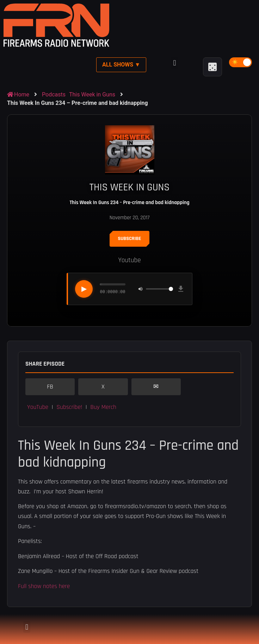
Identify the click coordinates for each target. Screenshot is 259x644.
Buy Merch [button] (103, 407)
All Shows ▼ (121, 65)
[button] (175, 63)
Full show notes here (44, 586)
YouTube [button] (38, 407)
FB (50, 387)
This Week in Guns (92, 94)
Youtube (129, 260)
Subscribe (130, 239)
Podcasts (54, 94)
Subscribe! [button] (69, 407)
